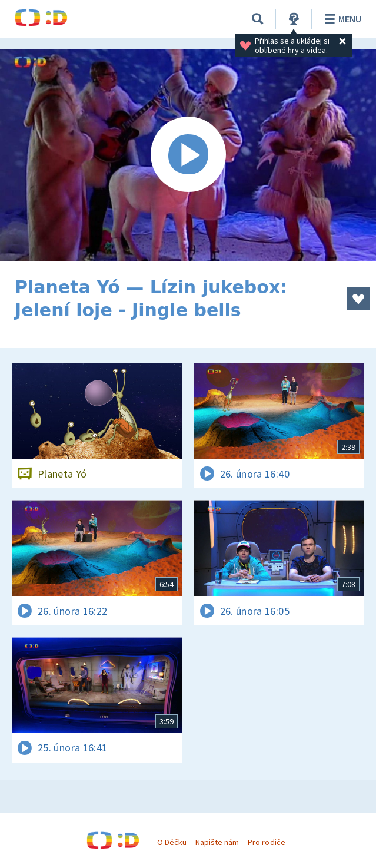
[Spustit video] (188, 155)
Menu (341, 19)
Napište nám (217, 842)
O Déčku (172, 842)
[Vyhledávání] (258, 19)
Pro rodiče (266, 842)
